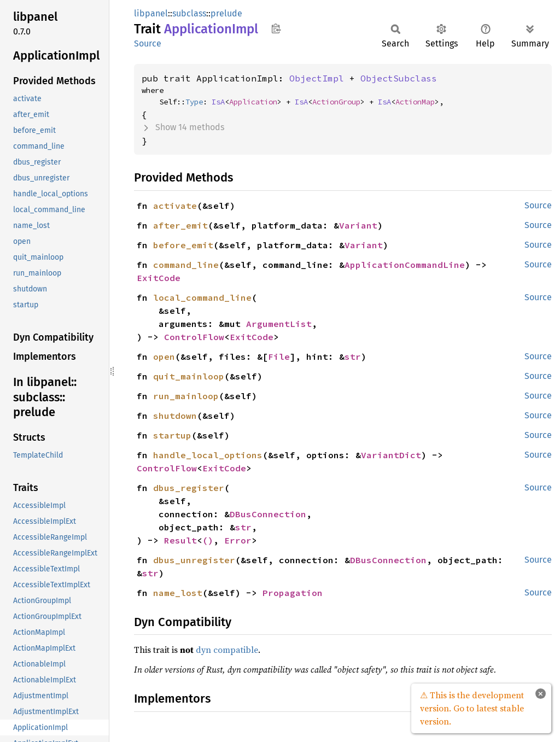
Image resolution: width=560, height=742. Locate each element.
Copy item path (276, 28)
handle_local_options (208, 455)
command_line (186, 265)
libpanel (151, 13)
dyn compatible (227, 650)
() (208, 540)
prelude (226, 13)
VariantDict (391, 455)
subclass (189, 13)
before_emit (183, 245)
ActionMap (415, 102)
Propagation (293, 593)
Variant (358, 225)
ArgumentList (279, 324)
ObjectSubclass (399, 78)
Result (180, 540)
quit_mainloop (189, 376)
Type (194, 102)
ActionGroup (336, 102)
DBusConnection (268, 514)
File (279, 357)
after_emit (180, 225)
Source (148, 43)
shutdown (175, 416)
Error (238, 540)
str (353, 357)
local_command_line (202, 297)
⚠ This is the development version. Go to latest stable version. (472, 708)
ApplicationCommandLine (405, 265)
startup (172, 435)
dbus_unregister (194, 560)
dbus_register (189, 488)
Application (253, 102)
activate (175, 206)
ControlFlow (194, 337)
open (164, 357)
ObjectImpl (317, 78)
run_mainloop (186, 396)
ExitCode (159, 278)
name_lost (178, 593)
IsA (218, 102)
